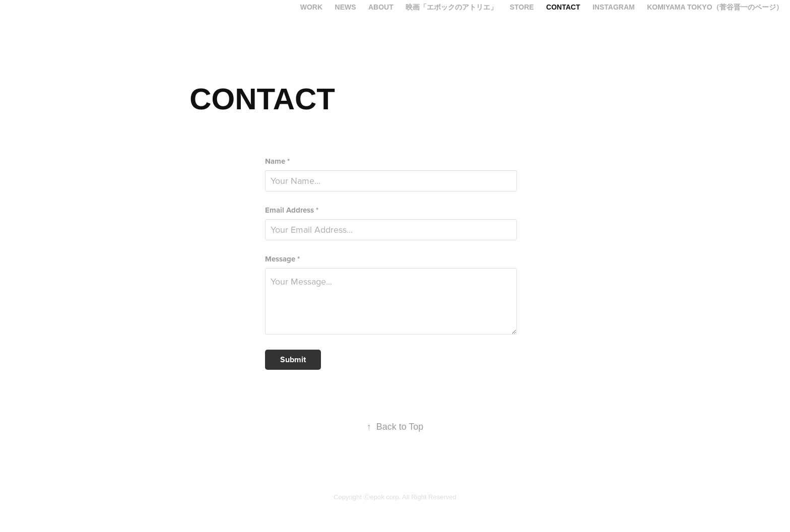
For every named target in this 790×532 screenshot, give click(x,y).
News (346, 7)
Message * (282, 259)
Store (522, 7)
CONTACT (563, 7)
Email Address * (292, 210)
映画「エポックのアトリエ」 (451, 7)
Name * (277, 161)
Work (311, 7)
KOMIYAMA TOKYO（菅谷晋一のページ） (715, 7)
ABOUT (381, 7)
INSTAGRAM (614, 7)
